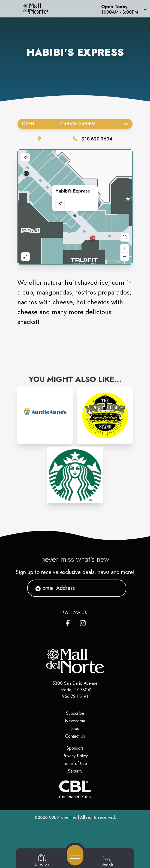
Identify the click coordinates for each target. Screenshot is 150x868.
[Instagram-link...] (45, 415)
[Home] (39, 9)
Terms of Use (75, 763)
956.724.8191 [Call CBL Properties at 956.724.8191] (75, 696)
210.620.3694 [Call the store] (97, 139)
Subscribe (75, 713)
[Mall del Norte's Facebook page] (69, 622)
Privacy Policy (75, 756)
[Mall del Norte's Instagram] (83, 622)
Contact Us (75, 736)
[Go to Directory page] (42, 860)
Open (75, 124)
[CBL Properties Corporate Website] (75, 789)
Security (75, 771)
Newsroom (75, 721)
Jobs (75, 729)
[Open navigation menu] (75, 855)
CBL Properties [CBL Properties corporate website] (63, 817)
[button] (123, 9)
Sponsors (75, 748)
